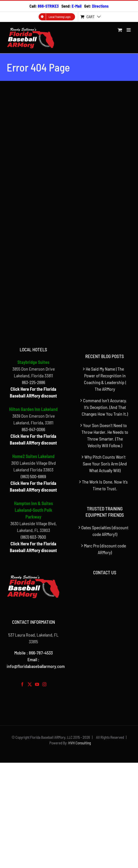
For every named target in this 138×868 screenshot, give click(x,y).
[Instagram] (44, 684)
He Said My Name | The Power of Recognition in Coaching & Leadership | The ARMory (105, 379)
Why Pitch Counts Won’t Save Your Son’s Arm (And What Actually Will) (105, 464)
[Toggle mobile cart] (120, 30)
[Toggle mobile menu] (129, 30)
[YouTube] (37, 684)
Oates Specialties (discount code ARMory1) (105, 531)
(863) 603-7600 (33, 537)
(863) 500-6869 (33, 476)
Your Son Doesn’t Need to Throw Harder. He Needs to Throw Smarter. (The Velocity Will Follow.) (105, 435)
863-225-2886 (33, 382)
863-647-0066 (33, 429)
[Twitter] (30, 684)
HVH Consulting (80, 743)
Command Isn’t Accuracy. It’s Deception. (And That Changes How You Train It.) (105, 407)
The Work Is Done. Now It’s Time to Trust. (105, 485)
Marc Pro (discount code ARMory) (105, 549)
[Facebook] (22, 684)
